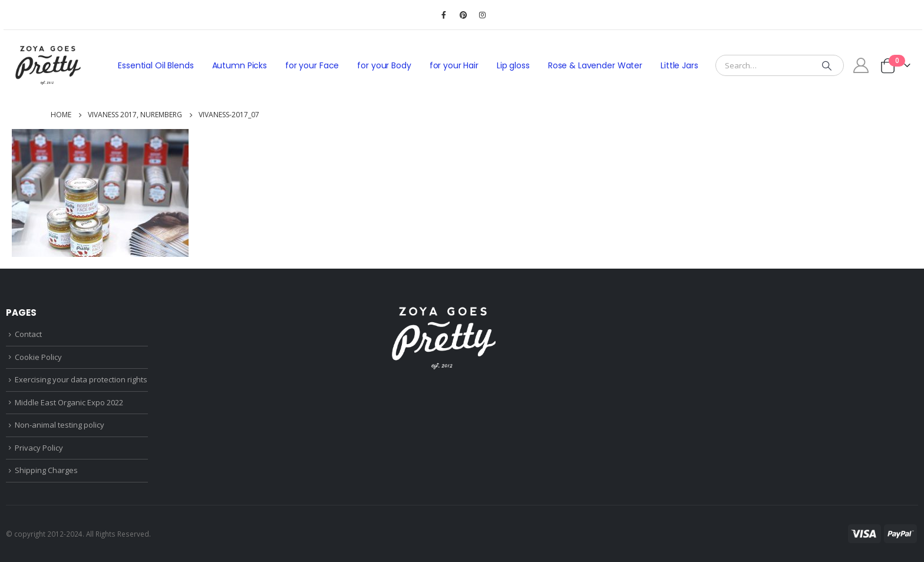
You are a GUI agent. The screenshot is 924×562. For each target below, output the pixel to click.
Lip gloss (513, 65)
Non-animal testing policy (60, 425)
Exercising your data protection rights (81, 379)
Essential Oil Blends (156, 65)
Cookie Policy (38, 357)
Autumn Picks (240, 65)
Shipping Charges (46, 470)
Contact (28, 334)
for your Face (312, 65)
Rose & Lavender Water (595, 65)
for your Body (384, 65)
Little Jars (679, 65)
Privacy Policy (39, 448)
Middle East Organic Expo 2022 (69, 402)
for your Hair (454, 65)
